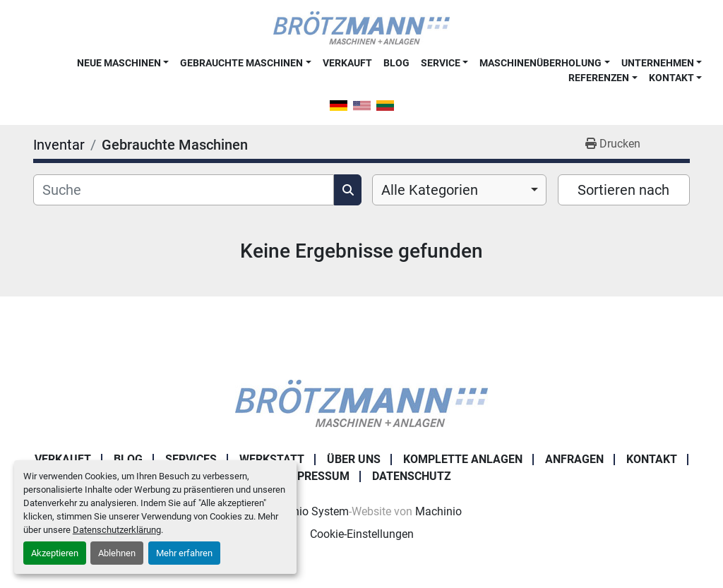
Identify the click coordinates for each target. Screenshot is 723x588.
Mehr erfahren (184, 553)
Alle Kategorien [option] (430, 190)
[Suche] (184, 190)
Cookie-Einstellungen (362, 534)
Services (191, 459)
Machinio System (305, 511)
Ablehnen (117, 553)
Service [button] (441, 63)
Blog (396, 63)
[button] (123, 63)
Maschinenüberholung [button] (540, 63)
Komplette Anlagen (463, 459)
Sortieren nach (623, 190)
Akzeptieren (55, 553)
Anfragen (574, 459)
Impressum (317, 476)
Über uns (354, 459)
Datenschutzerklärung (117, 530)
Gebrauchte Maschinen (241, 63)
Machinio (438, 511)
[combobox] (459, 190)
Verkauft (347, 63)
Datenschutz (412, 476)
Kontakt (671, 78)
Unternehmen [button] (658, 63)
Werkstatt (272, 459)
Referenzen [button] (599, 78)
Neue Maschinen (119, 63)
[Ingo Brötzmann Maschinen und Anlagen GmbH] (361, 403)
